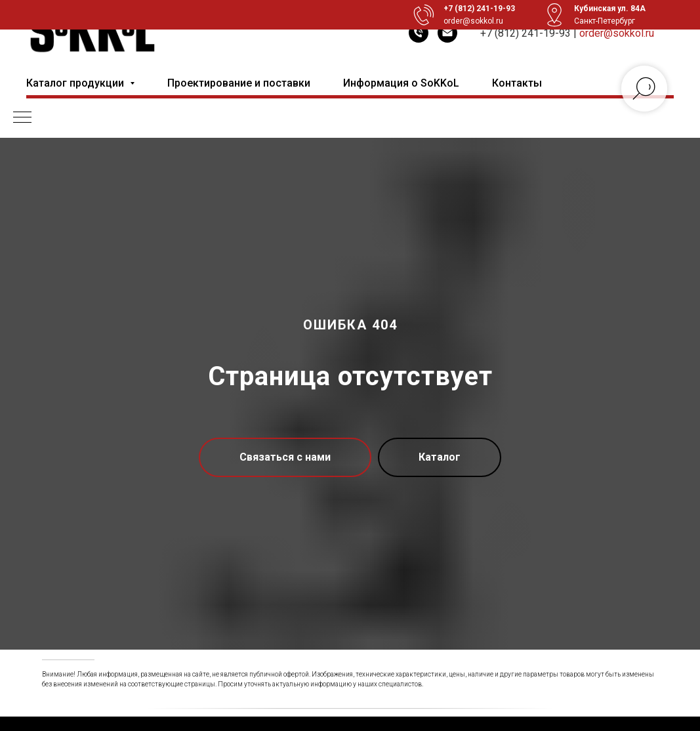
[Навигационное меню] (22, 118)
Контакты (517, 83)
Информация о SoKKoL (401, 83)
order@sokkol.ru (617, 33)
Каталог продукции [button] (76, 83)
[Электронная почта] (447, 33)
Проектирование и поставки (239, 83)
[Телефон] (419, 33)
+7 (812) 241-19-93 (525, 33)
